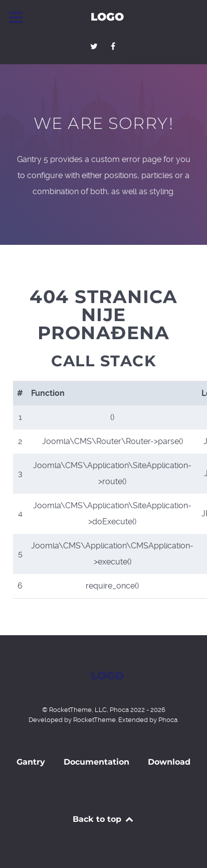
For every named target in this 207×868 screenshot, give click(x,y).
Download (169, 762)
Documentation (96, 762)
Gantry (31, 762)
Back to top (103, 819)
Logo (107, 17)
